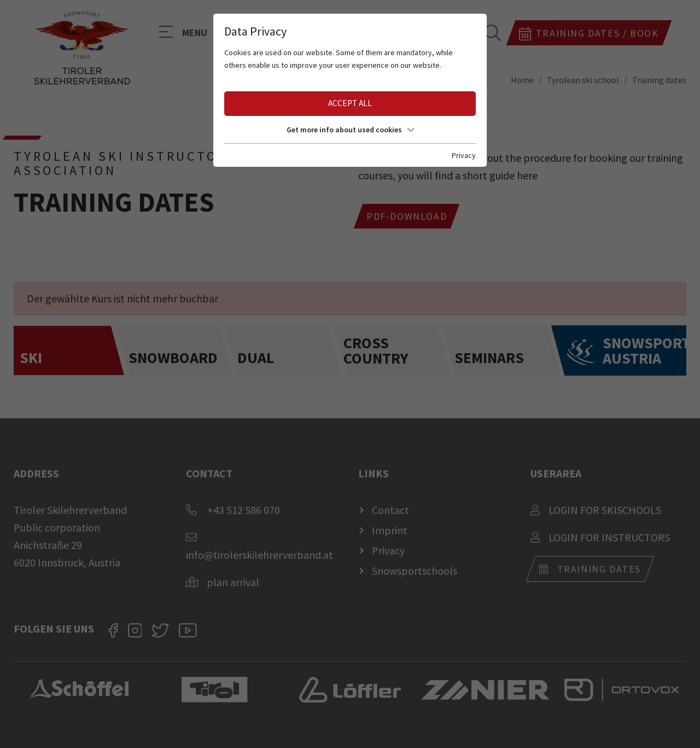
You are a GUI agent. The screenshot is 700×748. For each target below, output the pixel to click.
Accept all (350, 103)
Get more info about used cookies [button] (350, 130)
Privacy (464, 155)
